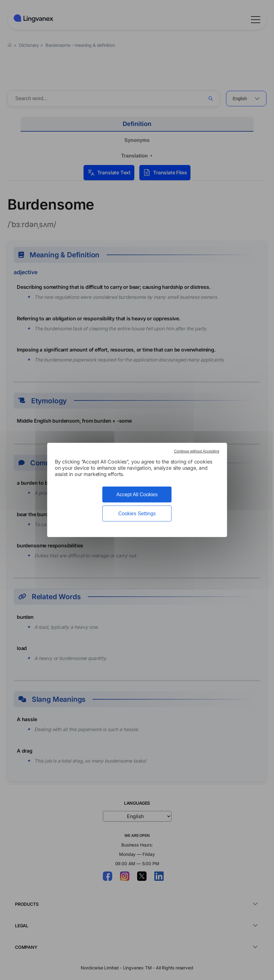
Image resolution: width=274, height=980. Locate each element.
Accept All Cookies (137, 495)
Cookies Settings (137, 514)
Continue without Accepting (197, 451)
